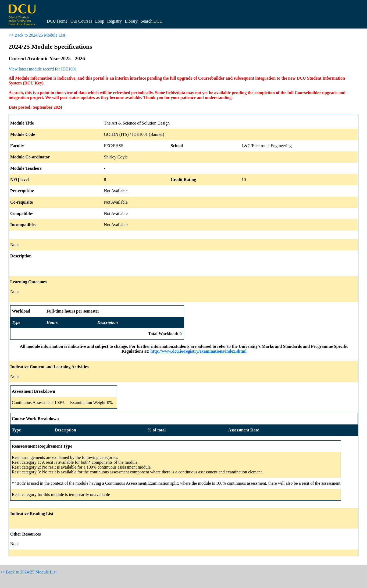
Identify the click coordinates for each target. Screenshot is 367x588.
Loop (100, 21)
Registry (115, 21)
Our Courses (81, 21)
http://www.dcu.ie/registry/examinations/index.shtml (199, 351)
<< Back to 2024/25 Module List (37, 35)
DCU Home (57, 21)
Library (131, 21)
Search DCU (152, 21)
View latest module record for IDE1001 (43, 69)
